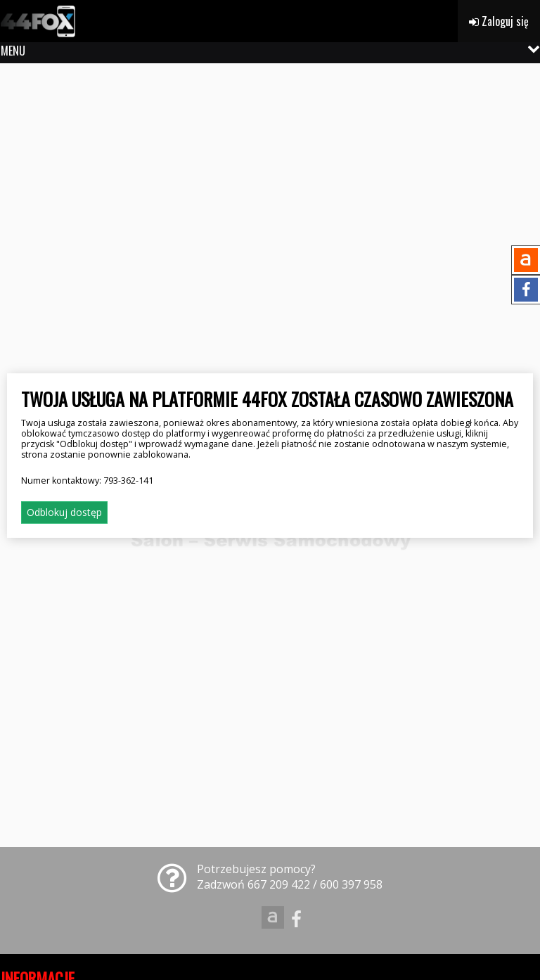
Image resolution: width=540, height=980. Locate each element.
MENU (13, 51)
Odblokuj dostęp (64, 512)
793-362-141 (128, 481)
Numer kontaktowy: (87, 481)
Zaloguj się (499, 21)
